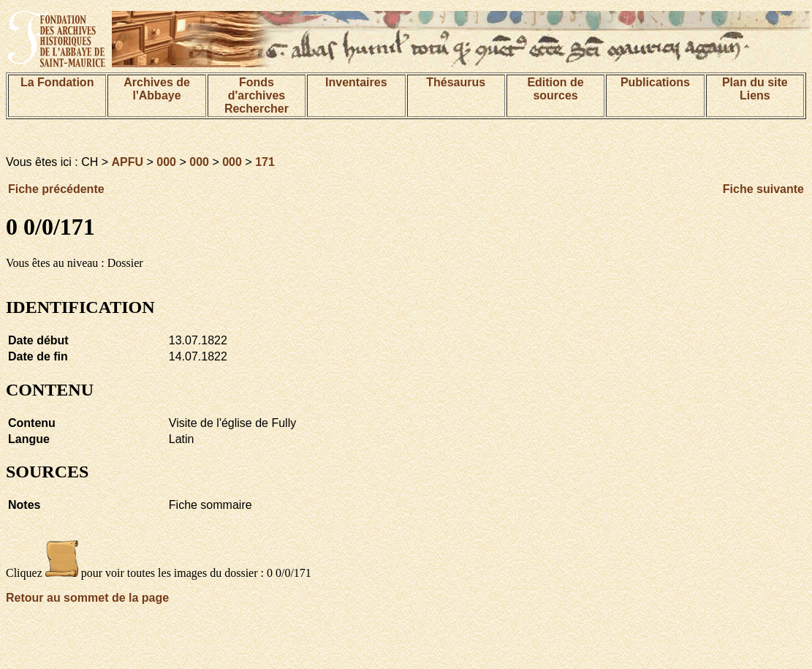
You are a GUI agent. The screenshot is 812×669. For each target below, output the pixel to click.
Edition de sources (555, 89)
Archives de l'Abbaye (157, 89)
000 (166, 162)
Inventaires (356, 82)
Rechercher (257, 109)
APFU (128, 162)
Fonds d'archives (257, 89)
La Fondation (57, 82)
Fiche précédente (56, 189)
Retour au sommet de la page (87, 598)
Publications (655, 82)
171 (265, 162)
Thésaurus (456, 82)
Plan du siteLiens (755, 89)
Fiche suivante (763, 189)
